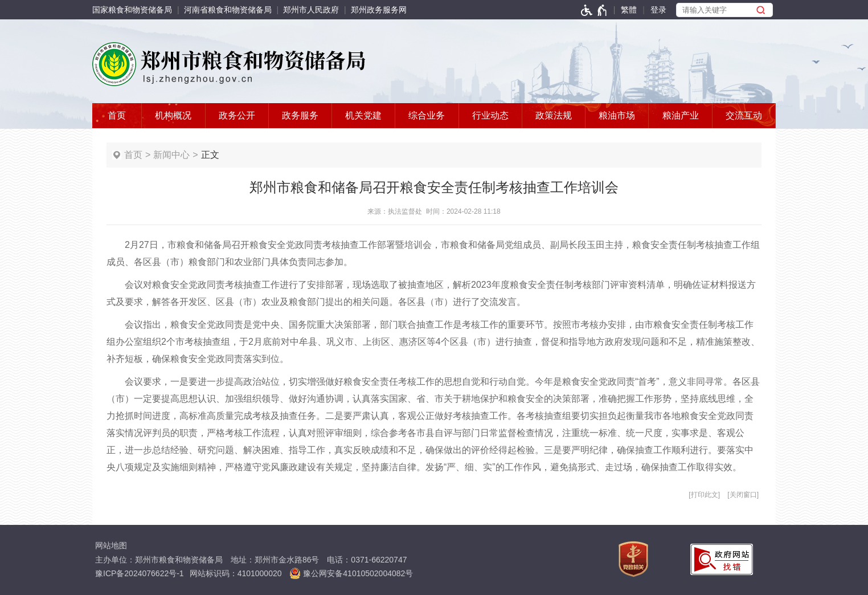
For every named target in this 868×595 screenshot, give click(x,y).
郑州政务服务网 (379, 10)
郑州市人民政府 (311, 10)
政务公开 (237, 115)
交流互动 (744, 115)
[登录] (658, 10)
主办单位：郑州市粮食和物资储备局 (159, 560)
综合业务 (427, 115)
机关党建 (363, 115)
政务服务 (300, 115)
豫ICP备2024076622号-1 (140, 573)
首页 (117, 115)
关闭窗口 (743, 495)
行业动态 (490, 115)
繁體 (629, 10)
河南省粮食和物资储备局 (228, 10)
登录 (658, 10)
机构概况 (173, 115)
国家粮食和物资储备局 (132, 10)
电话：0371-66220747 (367, 560)
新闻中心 (171, 155)
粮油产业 (681, 115)
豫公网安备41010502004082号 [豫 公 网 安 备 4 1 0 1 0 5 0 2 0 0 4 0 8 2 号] (351, 573)
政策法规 (554, 115)
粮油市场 (617, 115)
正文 (210, 155)
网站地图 (111, 545)
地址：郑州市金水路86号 (275, 560)
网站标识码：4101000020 (236, 573)
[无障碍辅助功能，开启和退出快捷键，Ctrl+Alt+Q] (594, 10)
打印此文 (705, 495)
